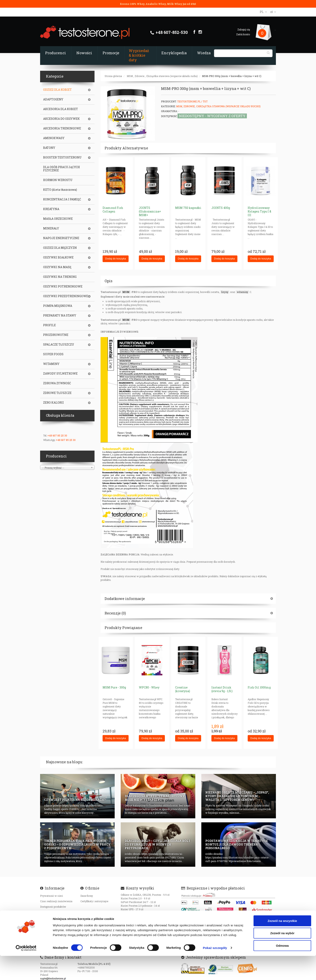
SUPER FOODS (53, 354)
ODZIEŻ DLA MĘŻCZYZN (60, 248)
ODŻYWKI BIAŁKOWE (58, 257)
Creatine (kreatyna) (183, 689)
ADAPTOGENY (53, 99)
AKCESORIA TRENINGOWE (62, 128)
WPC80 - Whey (149, 687)
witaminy (242, 292)
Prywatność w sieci (51, 896)
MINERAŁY (51, 228)
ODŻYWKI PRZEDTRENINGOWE (66, 296)
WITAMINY (51, 364)
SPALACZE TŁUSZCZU (59, 345)
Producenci (56, 53)
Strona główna (113, 76)
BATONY (49, 148)
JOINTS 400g (221, 208)
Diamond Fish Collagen (113, 210)
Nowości (84, 53)
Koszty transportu (51, 912)
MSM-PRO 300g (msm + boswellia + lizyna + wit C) (232, 76)
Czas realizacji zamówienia (56, 901)
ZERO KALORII (54, 403)
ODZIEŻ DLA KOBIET (57, 90)
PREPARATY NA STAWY (60, 316)
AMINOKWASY (54, 138)
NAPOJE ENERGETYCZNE (61, 238)
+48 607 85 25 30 (57, 435)
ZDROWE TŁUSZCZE (57, 393)
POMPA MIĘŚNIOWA (58, 306)
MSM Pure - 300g (114, 687)
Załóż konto (243, 34)
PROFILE (49, 325)
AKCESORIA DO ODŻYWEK (61, 119)
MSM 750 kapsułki (188, 208)
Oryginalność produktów (54, 918)
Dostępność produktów (53, 907)
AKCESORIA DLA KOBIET (61, 109)
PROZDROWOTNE (56, 335)
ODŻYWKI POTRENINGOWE (63, 286)
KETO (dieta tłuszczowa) (60, 190)
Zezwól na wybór (282, 957)
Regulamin (46, 932)
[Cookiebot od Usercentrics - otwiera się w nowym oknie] (26, 972)
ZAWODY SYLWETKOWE (60, 374)
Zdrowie (139, 76)
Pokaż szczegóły (215, 972)
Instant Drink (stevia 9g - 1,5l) (222, 689)
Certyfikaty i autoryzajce (94, 901)
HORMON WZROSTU (58, 180)
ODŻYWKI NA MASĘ (57, 267)
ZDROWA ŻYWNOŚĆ (57, 383)
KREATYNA (51, 209)
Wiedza (204, 53)
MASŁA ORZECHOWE (58, 219)
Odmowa (282, 970)
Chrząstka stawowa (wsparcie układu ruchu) (172, 76)
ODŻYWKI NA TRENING (60, 277)
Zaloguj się (244, 29)
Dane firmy (87, 896)
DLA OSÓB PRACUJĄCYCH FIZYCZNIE (62, 169)
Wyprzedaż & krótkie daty (139, 55)
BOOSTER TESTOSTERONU (62, 157)
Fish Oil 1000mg (259, 687)
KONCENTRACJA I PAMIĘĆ (62, 199)
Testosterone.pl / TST (192, 101)
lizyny (225, 292)
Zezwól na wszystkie (282, 945)
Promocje (111, 53)
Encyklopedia (174, 53)
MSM (130, 76)
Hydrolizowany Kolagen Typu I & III (259, 211)
